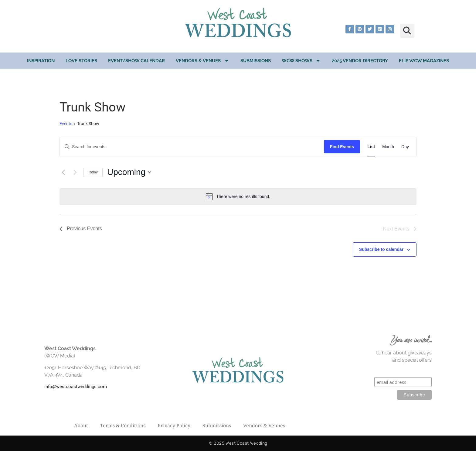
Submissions (256, 61)
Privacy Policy (174, 425)
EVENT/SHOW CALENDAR (136, 61)
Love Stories (81, 61)
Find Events (342, 147)
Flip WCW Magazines (424, 61)
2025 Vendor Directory (360, 61)
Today (93, 172)
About (81, 425)
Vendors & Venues (203, 61)
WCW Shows (301, 61)
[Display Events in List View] (371, 147)
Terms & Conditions (123, 425)
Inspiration (41, 61)
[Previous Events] (63, 172)
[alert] (238, 196)
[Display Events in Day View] (405, 147)
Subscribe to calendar (381, 249)
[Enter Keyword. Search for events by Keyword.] (192, 147)
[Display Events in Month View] (388, 147)
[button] (407, 31)
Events (66, 124)
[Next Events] (75, 172)
